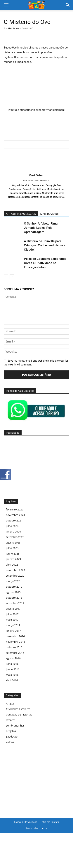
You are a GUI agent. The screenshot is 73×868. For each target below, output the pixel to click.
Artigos (10, 703)
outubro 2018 (14, 598)
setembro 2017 (15, 603)
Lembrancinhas (15, 726)
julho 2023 (12, 548)
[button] (6, 5)
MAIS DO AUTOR (50, 214)
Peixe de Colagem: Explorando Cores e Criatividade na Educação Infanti (45, 263)
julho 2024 (12, 526)
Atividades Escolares (18, 709)
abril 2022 (12, 565)
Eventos (11, 720)
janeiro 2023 (13, 559)
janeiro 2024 (13, 531)
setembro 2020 (15, 576)
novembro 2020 (15, 570)
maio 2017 (12, 620)
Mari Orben (14, 28)
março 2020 (13, 581)
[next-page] (12, 277)
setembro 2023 (15, 537)
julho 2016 (12, 664)
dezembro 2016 (15, 636)
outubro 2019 (14, 587)
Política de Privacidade (26, 822)
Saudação (12, 737)
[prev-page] (6, 277)
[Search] (68, 5)
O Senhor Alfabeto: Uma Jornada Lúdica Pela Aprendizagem (41, 228)
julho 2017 (12, 614)
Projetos (11, 731)
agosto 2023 (13, 542)
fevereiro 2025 (15, 509)
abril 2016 (12, 680)
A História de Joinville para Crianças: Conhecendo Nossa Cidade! (45, 245)
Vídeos (10, 742)
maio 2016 (12, 675)
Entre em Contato (50, 822)
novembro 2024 (15, 515)
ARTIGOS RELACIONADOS (21, 214)
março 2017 (13, 625)
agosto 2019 (13, 592)
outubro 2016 (14, 647)
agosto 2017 (13, 609)
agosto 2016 (13, 658)
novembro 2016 (15, 642)
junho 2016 (13, 669)
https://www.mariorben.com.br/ (36, 181)
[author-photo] (36, 170)
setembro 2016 (15, 653)
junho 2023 (13, 554)
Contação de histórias (19, 714)
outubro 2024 (14, 520)
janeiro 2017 (13, 631)
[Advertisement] (36, 466)
